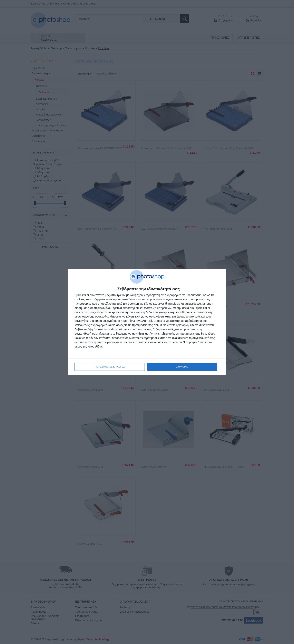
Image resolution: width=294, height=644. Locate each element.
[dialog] (147, 322)
